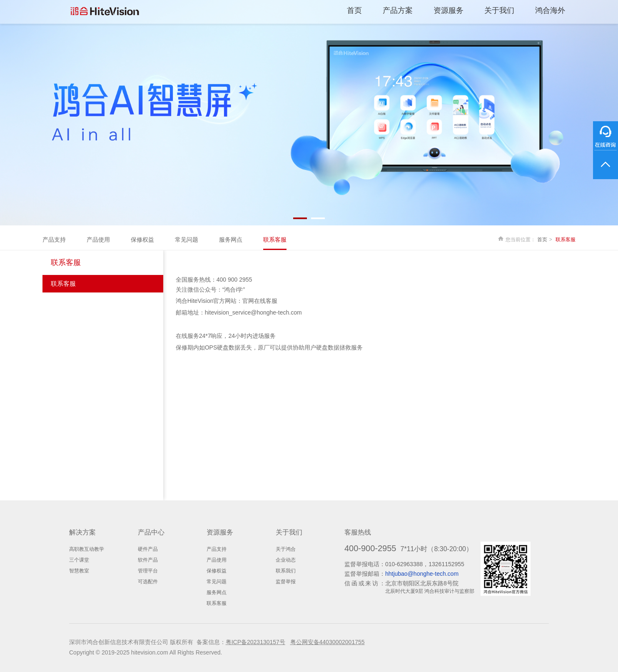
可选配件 (148, 582)
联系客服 (275, 240)
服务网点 (231, 240)
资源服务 (449, 10)
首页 (354, 10)
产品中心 (151, 532)
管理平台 (148, 571)
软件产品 (148, 560)
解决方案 (82, 532)
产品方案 (398, 10)
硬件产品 (148, 549)
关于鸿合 (286, 549)
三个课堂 (79, 560)
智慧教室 (79, 571)
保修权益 (142, 240)
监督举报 (286, 582)
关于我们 (499, 10)
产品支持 (54, 240)
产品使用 (98, 240)
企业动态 (286, 560)
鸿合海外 (550, 10)
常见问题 (187, 240)
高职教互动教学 (87, 549)
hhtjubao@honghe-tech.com (422, 574)
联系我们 (286, 571)
